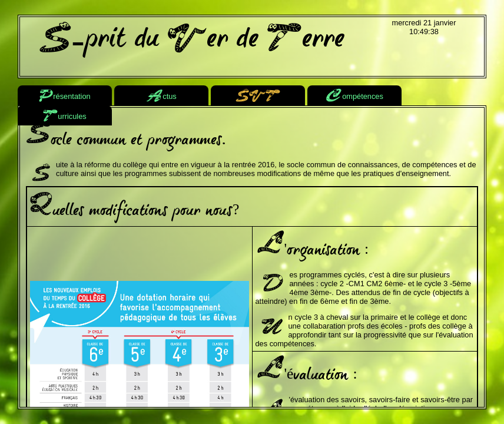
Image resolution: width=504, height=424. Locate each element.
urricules (64, 117)
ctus (161, 97)
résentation (64, 97)
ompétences (354, 97)
